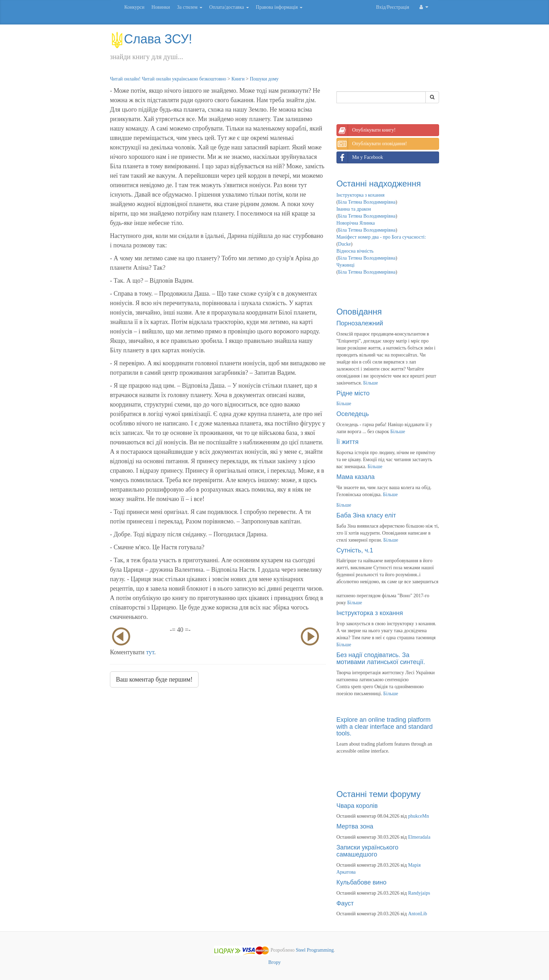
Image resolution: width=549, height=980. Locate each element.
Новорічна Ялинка (356, 223)
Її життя (348, 442)
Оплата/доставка (229, 7)
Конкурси (134, 7)
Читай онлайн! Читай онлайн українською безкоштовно (168, 79)
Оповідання (359, 312)
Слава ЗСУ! (151, 39)
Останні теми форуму (379, 794)
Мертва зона (355, 826)
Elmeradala (419, 837)
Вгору (274, 962)
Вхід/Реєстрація (392, 7)
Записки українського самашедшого (367, 851)
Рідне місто (353, 393)
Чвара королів (357, 806)
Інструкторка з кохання (361, 195)
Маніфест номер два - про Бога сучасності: (381, 237)
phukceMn (418, 816)
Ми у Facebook (360, 157)
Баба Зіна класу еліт (366, 515)
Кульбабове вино (362, 882)
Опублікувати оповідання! (372, 144)
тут (150, 652)
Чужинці (346, 265)
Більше (370, 383)
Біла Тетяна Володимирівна (367, 202)
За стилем (189, 7)
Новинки (161, 7)
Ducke (344, 244)
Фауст (345, 903)
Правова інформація (279, 7)
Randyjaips (419, 893)
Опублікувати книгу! (366, 130)
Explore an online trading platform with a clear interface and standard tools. (385, 727)
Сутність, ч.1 (355, 550)
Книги (238, 79)
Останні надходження (379, 184)
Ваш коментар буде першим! (154, 679)
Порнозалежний (360, 323)
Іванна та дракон (354, 209)
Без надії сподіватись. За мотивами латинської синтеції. (381, 658)
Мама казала (356, 477)
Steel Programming (315, 950)
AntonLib (417, 914)
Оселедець (353, 414)
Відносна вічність (355, 251)
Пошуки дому (264, 79)
